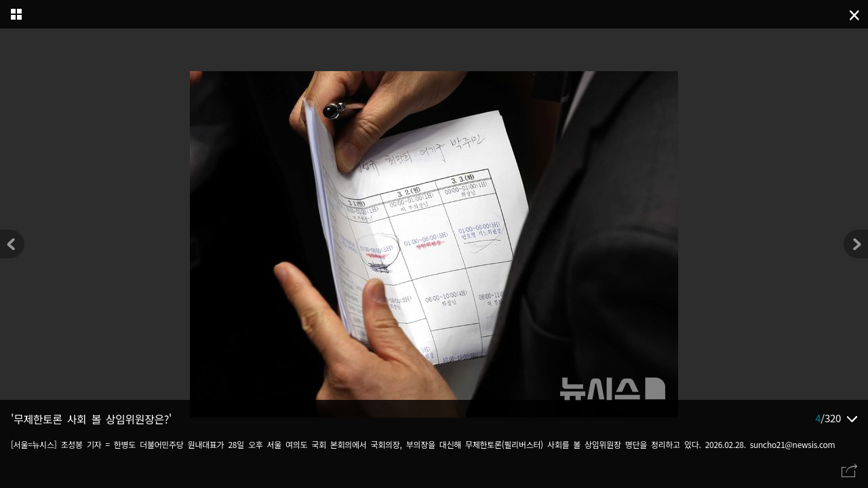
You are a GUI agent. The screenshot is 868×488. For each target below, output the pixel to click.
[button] (856, 244)
